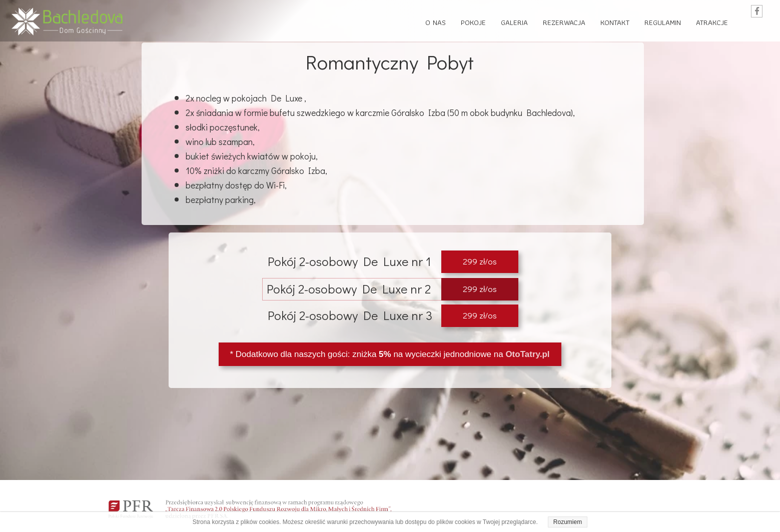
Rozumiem (568, 522)
